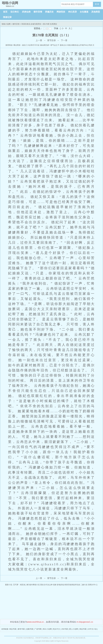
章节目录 (51, 40)
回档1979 (92, 585)
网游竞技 (61, 12)
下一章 (64, 40)
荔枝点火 (63, 45)
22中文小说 (92, 629)
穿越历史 (49, 12)
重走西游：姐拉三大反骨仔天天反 (26, 45)
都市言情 (38, 12)
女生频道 (84, 12)
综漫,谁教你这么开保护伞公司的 (80, 45)
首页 (5, 12)
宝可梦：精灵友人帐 (21, 585)
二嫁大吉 (84, 585)
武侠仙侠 (26, 12)
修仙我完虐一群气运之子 (50, 45)
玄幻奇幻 (15, 12)
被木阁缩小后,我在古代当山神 (41, 585)
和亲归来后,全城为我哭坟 (31, 24)
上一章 (39, 40)
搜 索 (97, 4)
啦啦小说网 (6, 24)
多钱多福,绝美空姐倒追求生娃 (68, 585)
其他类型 (96, 12)
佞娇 (55, 585)
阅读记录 (7, 17)
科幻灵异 (73, 12)
